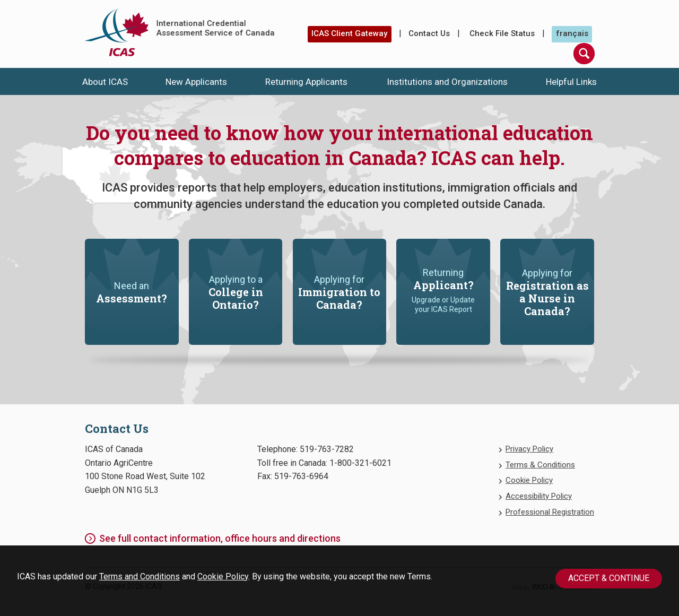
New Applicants (196, 82)
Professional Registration (550, 512)
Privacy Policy (529, 449)
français (572, 33)
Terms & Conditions (540, 465)
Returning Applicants (306, 82)
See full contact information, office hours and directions (220, 538)
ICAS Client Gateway (349, 33)
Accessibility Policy (539, 496)
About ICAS (105, 82)
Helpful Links (571, 82)
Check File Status (502, 33)
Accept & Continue (609, 578)
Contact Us (429, 33)
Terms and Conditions (140, 576)
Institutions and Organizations (447, 82)
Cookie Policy (223, 576)
